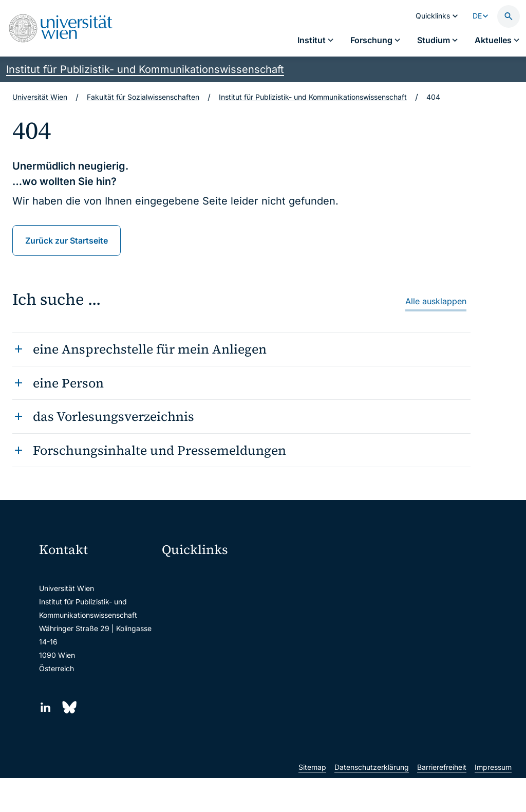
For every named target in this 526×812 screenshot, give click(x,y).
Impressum (493, 801)
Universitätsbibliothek (205, 683)
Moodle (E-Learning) (203, 575)
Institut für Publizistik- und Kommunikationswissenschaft (145, 69)
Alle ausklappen (436, 301)
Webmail (183, 596)
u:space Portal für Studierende (219, 618)
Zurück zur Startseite (67, 241)
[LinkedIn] (45, 707)
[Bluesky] (69, 707)
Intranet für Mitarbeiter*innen (218, 661)
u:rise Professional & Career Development (219, 726)
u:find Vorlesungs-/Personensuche (219, 640)
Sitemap (312, 801)
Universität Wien (40, 97)
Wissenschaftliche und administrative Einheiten (219, 704)
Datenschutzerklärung (372, 801)
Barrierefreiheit (442, 801)
